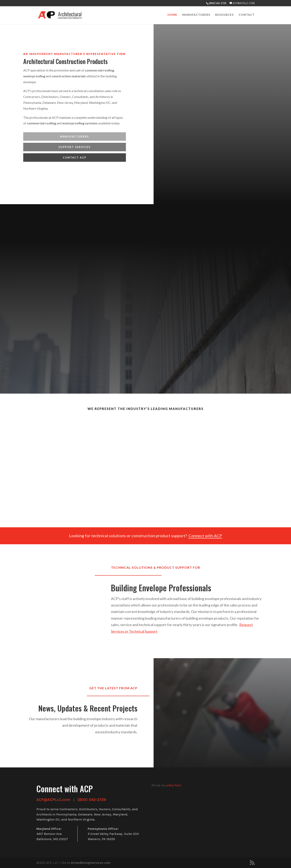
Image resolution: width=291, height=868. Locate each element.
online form (173, 785)
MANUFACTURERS (74, 137)
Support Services (74, 147)
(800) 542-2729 (92, 800)
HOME (172, 16)
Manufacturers (196, 16)
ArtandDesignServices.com (91, 863)
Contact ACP (75, 158)
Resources (224, 16)
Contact (247, 16)
